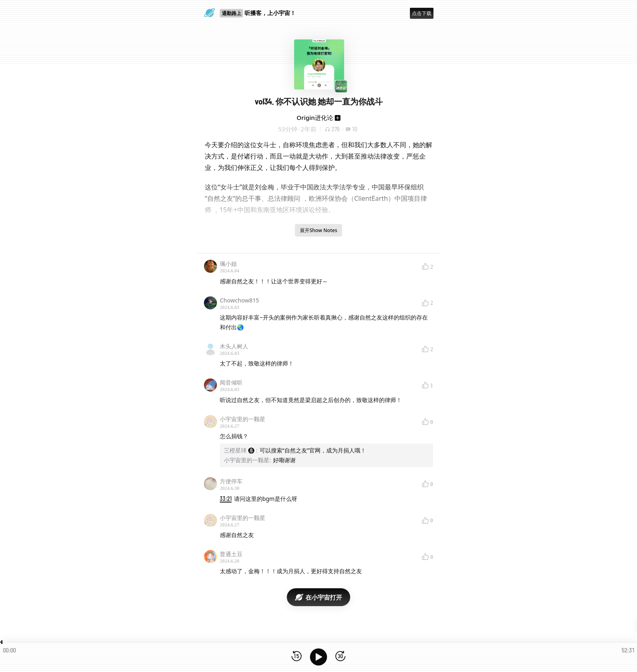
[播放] (318, 657)
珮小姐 (228, 264)
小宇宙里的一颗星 (243, 419)
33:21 (226, 499)
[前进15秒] (340, 657)
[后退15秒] (297, 657)
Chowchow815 (239, 300)
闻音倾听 (231, 382)
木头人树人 (234, 346)
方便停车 (231, 481)
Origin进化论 (315, 117)
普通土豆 (231, 554)
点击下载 (422, 13)
